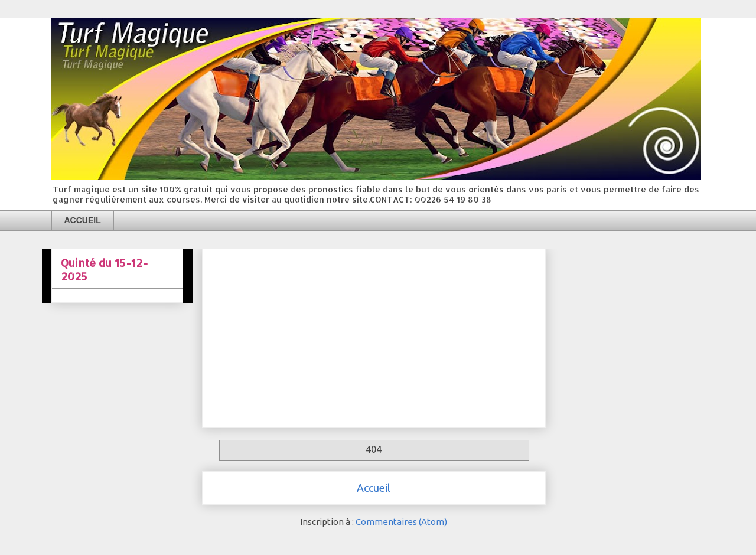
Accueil (374, 488)
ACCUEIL (83, 220)
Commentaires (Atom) (401, 522)
